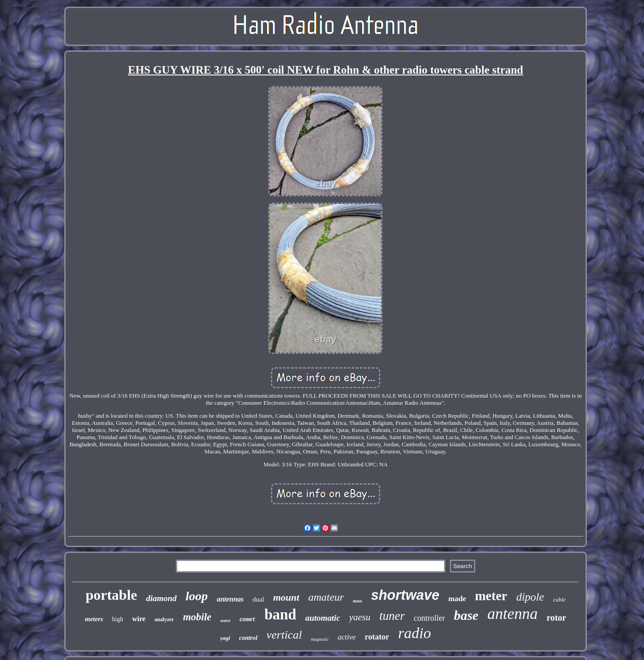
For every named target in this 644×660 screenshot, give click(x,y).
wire (139, 619)
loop (197, 596)
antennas (230, 599)
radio (415, 633)
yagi (225, 638)
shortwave (405, 595)
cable (559, 600)
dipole (530, 597)
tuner (392, 616)
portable (112, 595)
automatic (323, 618)
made (457, 599)
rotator (377, 637)
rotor (557, 618)
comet (247, 620)
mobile (197, 617)
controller (429, 618)
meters (94, 619)
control (248, 638)
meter (491, 596)
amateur (326, 597)
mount (286, 597)
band (280, 614)
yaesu (360, 617)
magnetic (320, 639)
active (347, 637)
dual (258, 599)
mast (358, 601)
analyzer (164, 619)
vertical (284, 635)
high (118, 619)
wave (226, 620)
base (466, 615)
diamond (161, 598)
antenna (513, 614)
